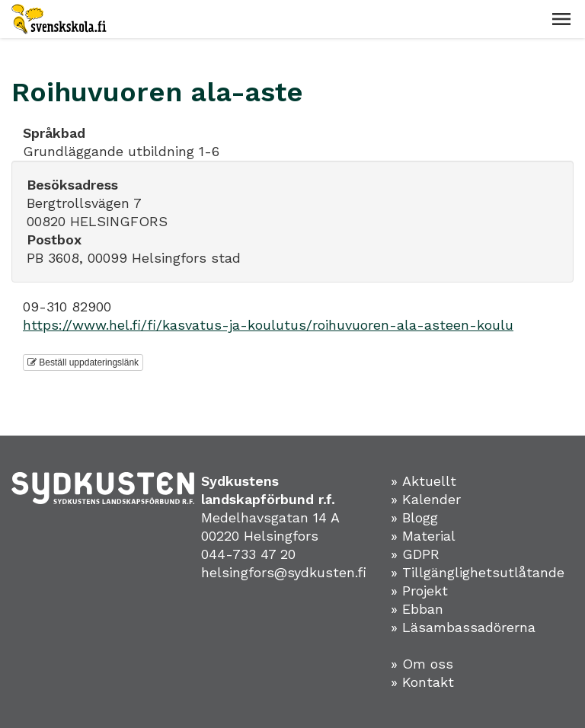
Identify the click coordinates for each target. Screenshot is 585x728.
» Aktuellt (424, 481)
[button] (561, 19)
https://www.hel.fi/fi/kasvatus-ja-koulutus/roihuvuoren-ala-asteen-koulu (268, 325)
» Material (423, 536)
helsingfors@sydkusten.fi (284, 572)
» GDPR (415, 554)
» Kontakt (422, 682)
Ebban (423, 609)
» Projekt (419, 591)
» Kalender (426, 499)
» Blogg (414, 517)
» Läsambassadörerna (463, 627)
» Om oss (422, 664)
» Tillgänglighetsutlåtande (478, 572)
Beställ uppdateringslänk (83, 362)
